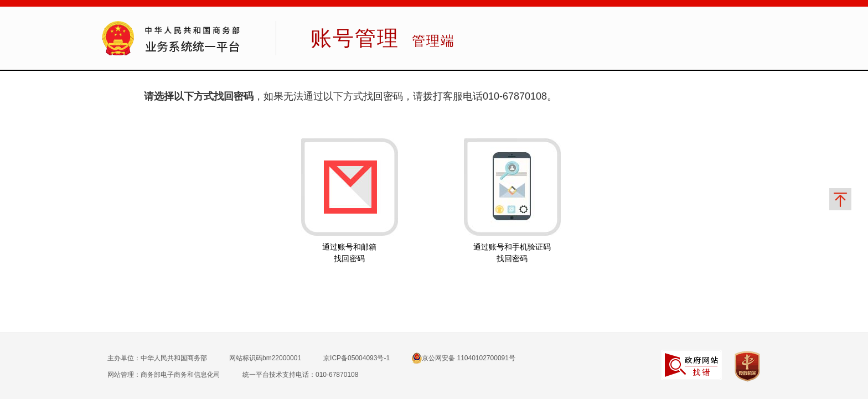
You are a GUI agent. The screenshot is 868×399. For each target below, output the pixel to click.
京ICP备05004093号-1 (356, 358)
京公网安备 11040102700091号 (464, 358)
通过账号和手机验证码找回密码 (512, 253)
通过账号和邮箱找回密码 (349, 253)
